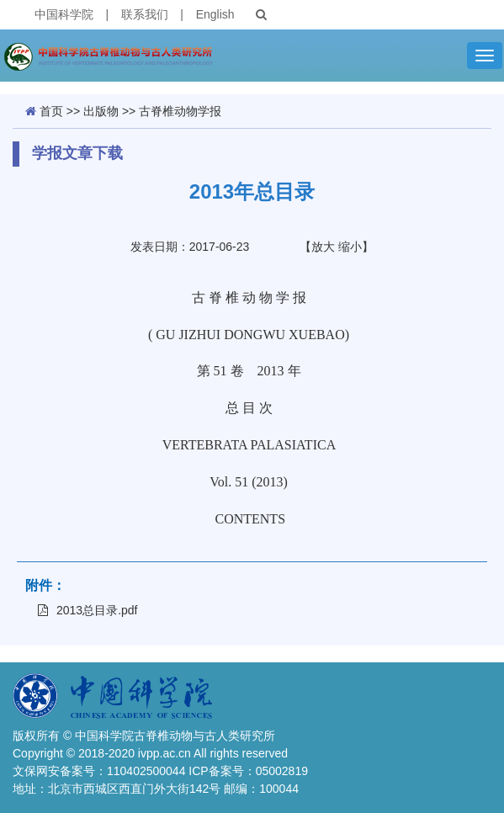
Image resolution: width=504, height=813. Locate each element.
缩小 (350, 247)
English (215, 14)
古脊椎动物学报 (180, 111)
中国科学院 (64, 14)
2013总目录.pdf (88, 610)
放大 (323, 247)
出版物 (101, 111)
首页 (51, 111)
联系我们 (145, 14)
